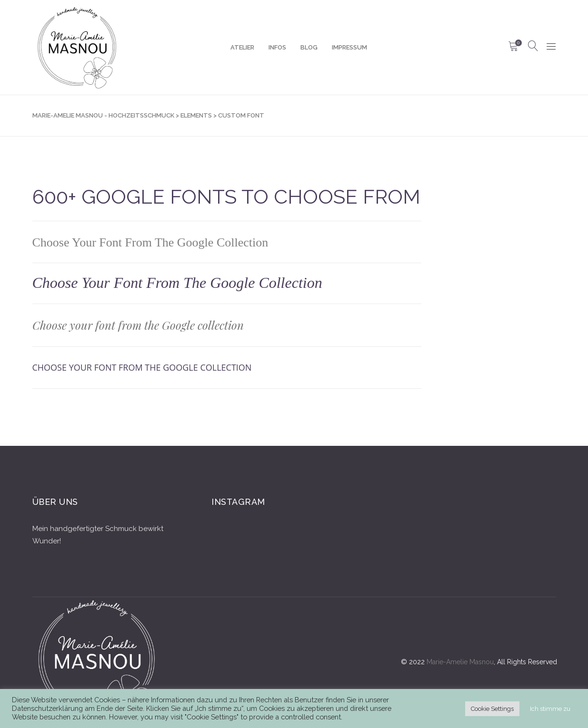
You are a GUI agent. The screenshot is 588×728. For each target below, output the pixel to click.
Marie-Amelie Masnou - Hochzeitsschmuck (103, 115)
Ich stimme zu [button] (550, 709)
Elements (196, 115)
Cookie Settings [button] (492, 709)
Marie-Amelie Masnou (460, 662)
